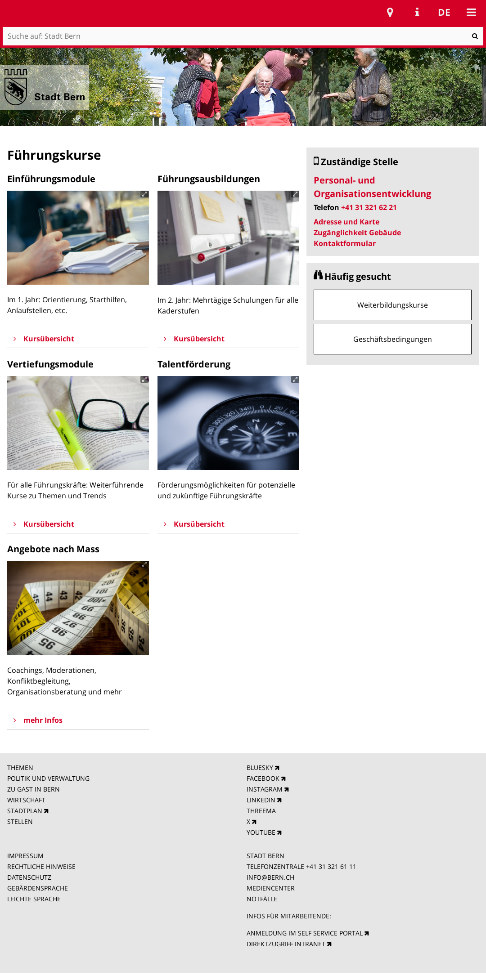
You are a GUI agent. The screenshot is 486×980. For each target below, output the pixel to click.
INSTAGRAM (265, 789)
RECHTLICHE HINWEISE (41, 866)
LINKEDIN (261, 800)
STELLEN (20, 821)
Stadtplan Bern (390, 12)
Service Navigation (417, 12)
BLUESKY (260, 767)
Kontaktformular (345, 243)
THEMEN (20, 767)
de (444, 12)
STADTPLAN (25, 811)
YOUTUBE (261, 832)
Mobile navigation (471, 12)
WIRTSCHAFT (26, 800)
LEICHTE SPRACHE (34, 899)
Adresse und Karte (346, 222)
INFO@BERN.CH (270, 877)
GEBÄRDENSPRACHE (38, 888)
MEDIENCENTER (271, 888)
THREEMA (261, 811)
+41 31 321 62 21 (369, 207)
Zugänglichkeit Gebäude (357, 233)
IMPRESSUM (25, 856)
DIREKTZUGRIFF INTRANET (286, 944)
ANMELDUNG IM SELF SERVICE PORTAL (305, 933)
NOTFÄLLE (262, 899)
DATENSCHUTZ (29, 877)
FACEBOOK (263, 778)
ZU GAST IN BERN (34, 789)
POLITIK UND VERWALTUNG (48, 778)
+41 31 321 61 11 (331, 866)
